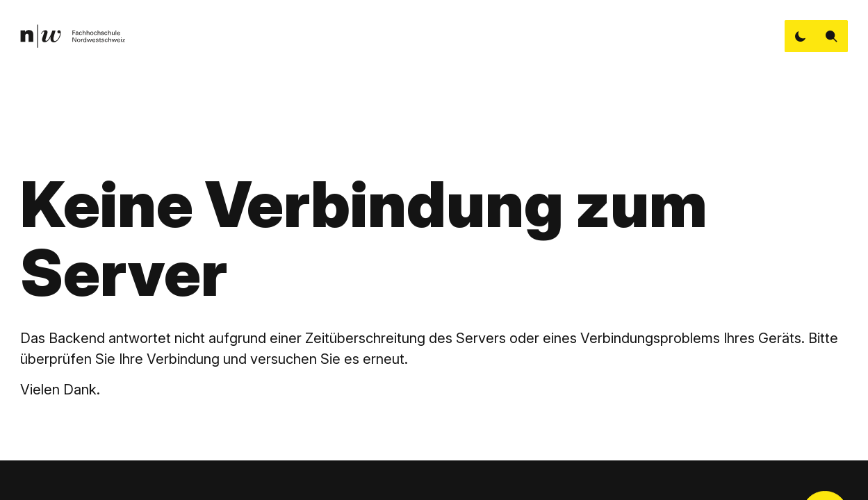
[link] (72, 36)
